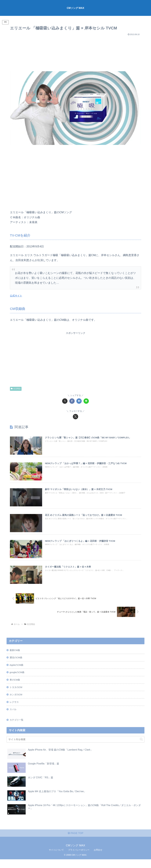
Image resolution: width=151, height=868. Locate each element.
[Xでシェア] (65, 401)
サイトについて (56, 858)
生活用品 (16, 389)
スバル (13, 716)
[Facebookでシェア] (72, 401)
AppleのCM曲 (17, 669)
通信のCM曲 (17, 662)
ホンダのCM (17, 701)
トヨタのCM (17, 693)
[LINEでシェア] (86, 401)
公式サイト (17, 296)
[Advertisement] (75, 52)
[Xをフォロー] (75, 417)
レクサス (15, 708)
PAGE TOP (75, 842)
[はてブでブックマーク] (79, 401)
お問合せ (98, 858)
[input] (75, 747)
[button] (141, 747)
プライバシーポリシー (79, 858)
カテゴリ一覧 (17, 727)
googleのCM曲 (18, 677)
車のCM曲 (15, 685)
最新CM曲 (15, 654)
